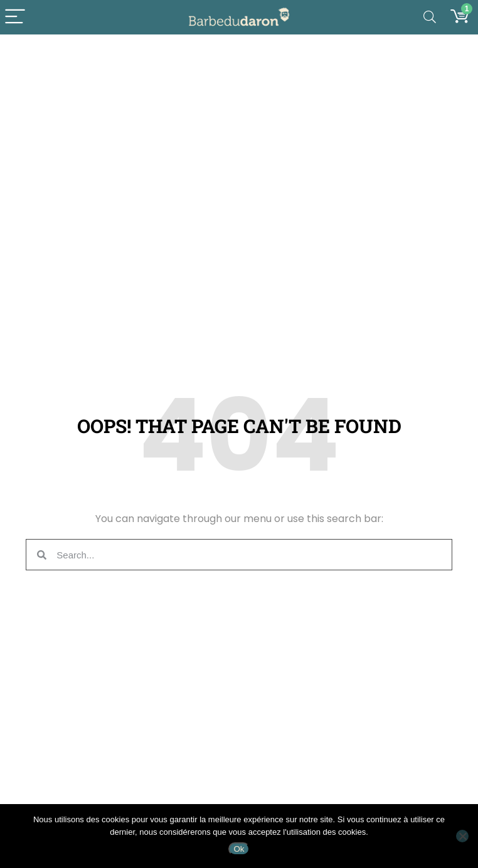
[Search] (430, 17)
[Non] (462, 836)
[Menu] (15, 17)
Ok (239, 849)
